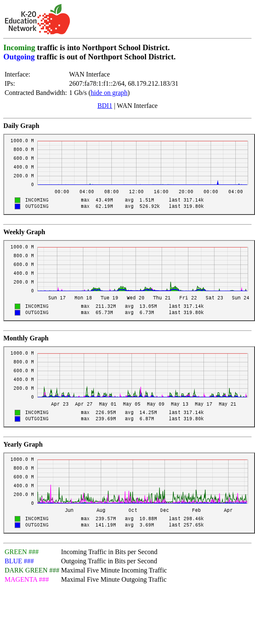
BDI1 (105, 106)
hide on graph (109, 93)
